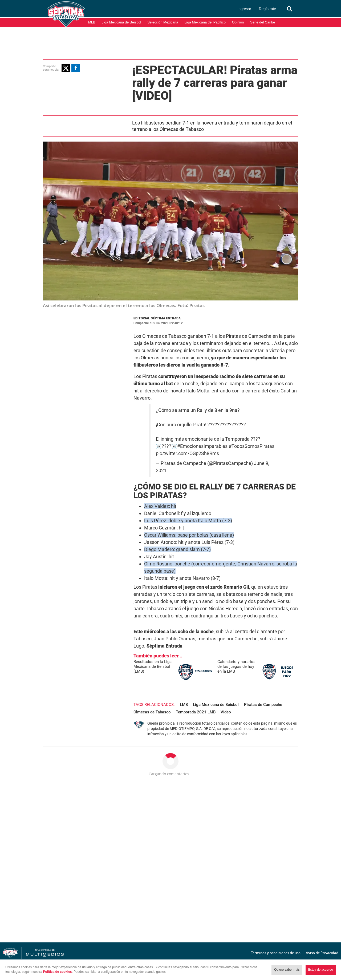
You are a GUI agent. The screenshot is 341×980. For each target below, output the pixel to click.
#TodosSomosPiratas (251, 446)
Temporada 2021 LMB (196, 712)
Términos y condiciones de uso (276, 953)
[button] (66, 68)
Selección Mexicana (163, 22)
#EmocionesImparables (202, 446)
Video (226, 712)
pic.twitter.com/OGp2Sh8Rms (187, 453)
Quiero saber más (287, 970)
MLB (92, 22)
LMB (184, 705)
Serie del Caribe (263, 22)
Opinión (238, 22)
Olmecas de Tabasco (152, 712)
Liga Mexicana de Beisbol (121, 22)
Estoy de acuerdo (321, 970)
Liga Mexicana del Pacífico (205, 22)
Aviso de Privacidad (322, 953)
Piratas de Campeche (263, 705)
